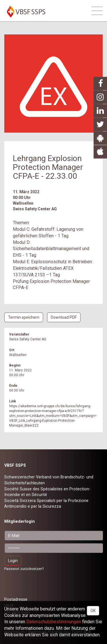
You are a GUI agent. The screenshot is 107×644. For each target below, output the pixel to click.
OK (93, 611)
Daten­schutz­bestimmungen (54, 622)
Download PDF (64, 317)
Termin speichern (24, 317)
